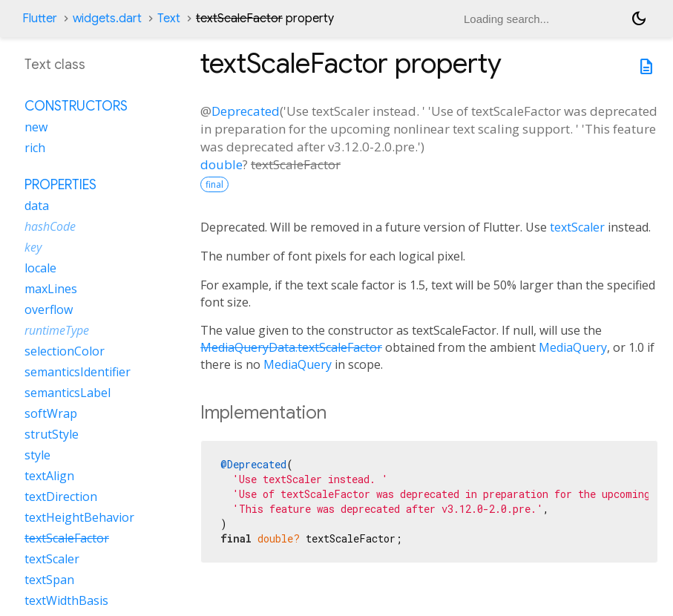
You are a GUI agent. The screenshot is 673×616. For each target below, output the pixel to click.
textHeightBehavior (79, 517)
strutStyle (52, 434)
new (36, 127)
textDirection (61, 497)
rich (35, 148)
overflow (49, 309)
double (221, 164)
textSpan (49, 580)
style (37, 455)
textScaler (577, 227)
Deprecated (246, 111)
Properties (60, 185)
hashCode (50, 226)
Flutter (40, 19)
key (33, 247)
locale (40, 268)
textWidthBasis (66, 600)
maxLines (51, 289)
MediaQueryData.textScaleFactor (291, 347)
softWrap (51, 413)
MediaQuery (573, 347)
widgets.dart (107, 19)
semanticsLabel (68, 393)
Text (169, 19)
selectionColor (65, 351)
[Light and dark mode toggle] (639, 19)
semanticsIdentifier (78, 372)
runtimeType (57, 330)
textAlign (49, 476)
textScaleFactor (67, 538)
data (37, 206)
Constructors (76, 106)
